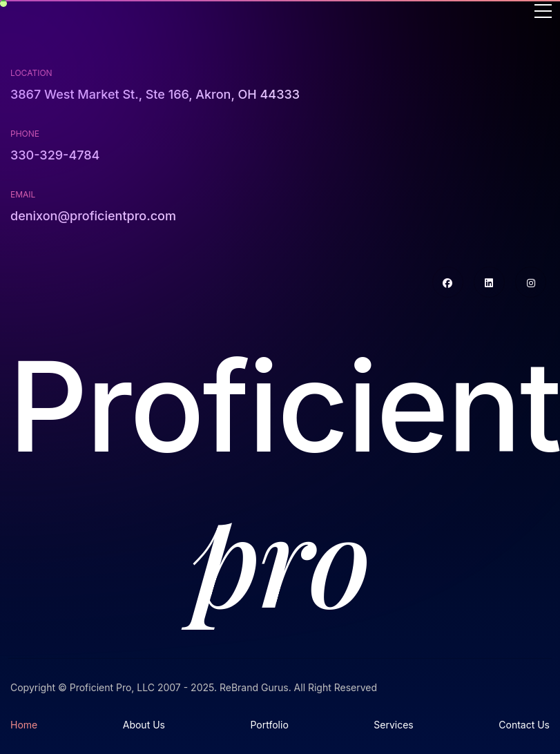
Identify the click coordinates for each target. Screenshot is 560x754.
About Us (144, 725)
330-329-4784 (55, 155)
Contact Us (524, 725)
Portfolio (269, 725)
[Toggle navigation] (543, 12)
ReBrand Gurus (254, 687)
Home (24, 725)
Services (393, 725)
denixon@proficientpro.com (93, 216)
